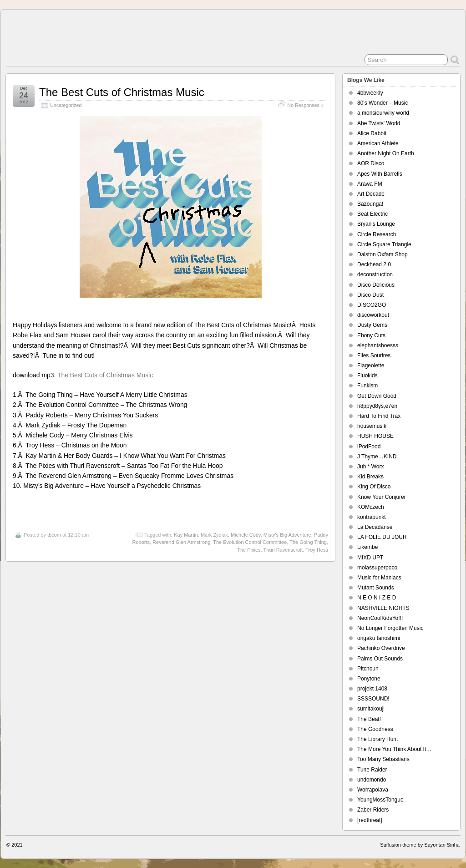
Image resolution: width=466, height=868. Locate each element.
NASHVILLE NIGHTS (383, 608)
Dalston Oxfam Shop (382, 254)
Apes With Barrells (380, 174)
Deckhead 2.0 (374, 264)
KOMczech (371, 507)
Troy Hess (317, 550)
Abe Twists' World (379, 123)
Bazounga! (370, 204)
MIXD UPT (370, 558)
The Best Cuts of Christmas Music (122, 92)
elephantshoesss (378, 345)
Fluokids (367, 376)
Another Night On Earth (386, 153)
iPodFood (369, 447)
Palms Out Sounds (380, 659)
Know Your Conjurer (382, 497)
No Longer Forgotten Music (390, 628)
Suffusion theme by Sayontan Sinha (420, 845)
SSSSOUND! (373, 699)
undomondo (372, 780)
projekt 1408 (372, 689)
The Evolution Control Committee (250, 542)
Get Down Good (377, 396)
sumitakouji (371, 709)
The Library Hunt (377, 739)
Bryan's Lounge (376, 224)
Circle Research (377, 234)
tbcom (54, 535)
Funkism (367, 386)
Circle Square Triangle (384, 244)
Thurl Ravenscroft (283, 550)
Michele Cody (246, 535)
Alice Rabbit (372, 133)
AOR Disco (371, 163)
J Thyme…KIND (377, 457)
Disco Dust (370, 295)
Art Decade (371, 194)
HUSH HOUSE (375, 436)
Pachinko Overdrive (381, 648)
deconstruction (375, 274)
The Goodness (375, 729)
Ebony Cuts (371, 335)
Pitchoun (368, 669)
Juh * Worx (370, 467)
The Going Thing (308, 542)
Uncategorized (66, 105)
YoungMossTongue (380, 800)
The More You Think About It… (394, 749)
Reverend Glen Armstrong (181, 542)
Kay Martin (186, 535)
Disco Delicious (376, 285)
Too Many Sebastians (383, 759)
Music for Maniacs (379, 578)
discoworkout (373, 315)
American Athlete (378, 143)
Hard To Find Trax (379, 416)
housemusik (372, 426)
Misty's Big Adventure (287, 535)
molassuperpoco (377, 568)
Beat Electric (372, 214)
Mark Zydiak (214, 535)
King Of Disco (374, 487)
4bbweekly (370, 93)
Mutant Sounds (376, 588)
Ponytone (369, 679)
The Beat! (369, 719)
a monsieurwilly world (383, 113)
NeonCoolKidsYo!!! (380, 618)
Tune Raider (372, 770)
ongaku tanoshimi (379, 638)
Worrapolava (373, 790)
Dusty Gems (372, 325)
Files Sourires (374, 355)
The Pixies (249, 550)
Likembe (367, 547)
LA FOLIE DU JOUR (382, 537)
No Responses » (305, 105)
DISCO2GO (372, 305)
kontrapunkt (372, 517)
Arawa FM (370, 184)
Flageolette (371, 365)
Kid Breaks (370, 477)
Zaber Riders (373, 810)
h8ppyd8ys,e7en (377, 406)
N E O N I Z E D (377, 598)
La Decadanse (375, 527)
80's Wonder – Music (382, 103)
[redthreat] (370, 820)
